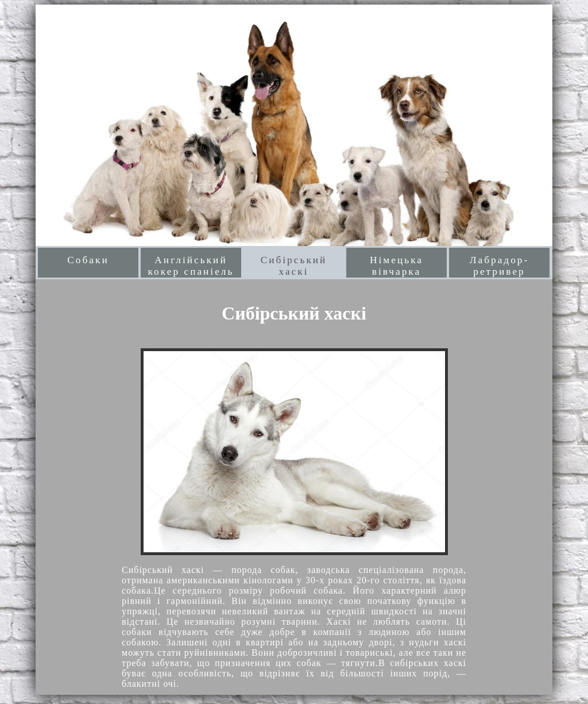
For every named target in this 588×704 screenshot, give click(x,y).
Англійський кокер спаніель (191, 266)
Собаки (88, 260)
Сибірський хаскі (294, 266)
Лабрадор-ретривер (500, 266)
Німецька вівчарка (396, 266)
